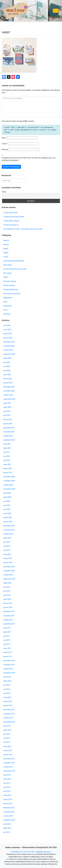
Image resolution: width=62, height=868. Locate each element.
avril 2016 (7, 693)
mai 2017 (7, 640)
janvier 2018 (8, 607)
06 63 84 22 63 (17, 852)
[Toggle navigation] (56, 11)
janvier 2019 (8, 563)
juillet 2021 (7, 448)
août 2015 (7, 726)
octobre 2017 (8, 620)
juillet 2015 (7, 730)
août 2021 (7, 444)
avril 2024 (7, 325)
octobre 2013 (8, 816)
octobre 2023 (8, 350)
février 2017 (8, 652)
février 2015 (8, 751)
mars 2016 (7, 697)
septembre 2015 (9, 722)
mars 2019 (7, 554)
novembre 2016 (9, 665)
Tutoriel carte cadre (10, 213)
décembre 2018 (9, 567)
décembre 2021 (9, 428)
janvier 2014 (8, 804)
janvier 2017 (8, 656)
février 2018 (8, 603)
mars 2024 (7, 330)
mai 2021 (7, 456)
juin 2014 (7, 783)
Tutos (5, 310)
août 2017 (7, 628)
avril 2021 (7, 460)
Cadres (6, 253)
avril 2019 (7, 550)
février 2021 (8, 468)
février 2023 (8, 379)
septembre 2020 (9, 489)
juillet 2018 (7, 583)
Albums (6, 240)
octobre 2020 (8, 485)
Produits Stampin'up (11, 289)
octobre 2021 (8, 436)
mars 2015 (7, 746)
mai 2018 (7, 591)
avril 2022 (7, 415)
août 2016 (7, 677)
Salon (5, 302)
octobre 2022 (8, 395)
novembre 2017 (9, 616)
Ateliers (6, 245)
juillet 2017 (7, 632)
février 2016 (8, 701)
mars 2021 (7, 464)
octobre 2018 (8, 575)
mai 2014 (7, 787)
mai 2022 (7, 411)
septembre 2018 (9, 579)
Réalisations (8, 298)
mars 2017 (7, 648)
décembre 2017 (9, 611)
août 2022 (7, 403)
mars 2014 (7, 795)
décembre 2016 (9, 661)
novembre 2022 (9, 391)
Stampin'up (7, 306)
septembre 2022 (9, 399)
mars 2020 (7, 513)
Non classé (7, 273)
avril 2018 (7, 595)
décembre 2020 (9, 477)
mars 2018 (7, 599)
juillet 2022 (7, 407)
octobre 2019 (8, 534)
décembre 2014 (9, 759)
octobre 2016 (8, 669)
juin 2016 (7, 685)
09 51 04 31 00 (29, 852)
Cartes (6, 257)
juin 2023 (7, 362)
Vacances (7, 314)
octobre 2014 (8, 767)
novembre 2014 (9, 763)
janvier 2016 (8, 706)
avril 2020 (7, 509)
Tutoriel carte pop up (11, 225)
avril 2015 (7, 742)
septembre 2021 (9, 440)
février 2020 (8, 518)
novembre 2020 (9, 481)
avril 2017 (7, 644)
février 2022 (8, 420)
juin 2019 (7, 542)
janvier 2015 (8, 755)
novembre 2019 (9, 530)
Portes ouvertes (9, 285)
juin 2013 (7, 832)
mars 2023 (7, 375)
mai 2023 (7, 366)
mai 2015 (7, 738)
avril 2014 (7, 791)
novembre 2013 (9, 812)
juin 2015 (7, 734)
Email (4, 192)
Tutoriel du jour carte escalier (14, 217)
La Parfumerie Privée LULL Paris (15, 269)
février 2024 (8, 334)
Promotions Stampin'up (12, 294)
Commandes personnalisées (14, 261)
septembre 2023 (9, 354)
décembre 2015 (9, 710)
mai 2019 (7, 546)
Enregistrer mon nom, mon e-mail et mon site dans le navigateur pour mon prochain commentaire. (29, 159)
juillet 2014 (7, 779)
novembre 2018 (9, 571)
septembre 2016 (9, 673)
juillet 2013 (7, 828)
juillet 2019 (7, 538)
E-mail (5, 144)
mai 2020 (7, 505)
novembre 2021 (9, 432)
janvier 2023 (8, 383)
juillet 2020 (7, 497)
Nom (4, 138)
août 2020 (7, 493)
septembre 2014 (9, 771)
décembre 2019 (9, 526)
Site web (5, 150)
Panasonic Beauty (10, 281)
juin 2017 (7, 636)
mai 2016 (7, 689)
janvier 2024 (8, 338)
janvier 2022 (8, 424)
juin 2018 (7, 587)
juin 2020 (7, 501)
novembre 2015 (9, 714)
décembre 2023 (9, 342)
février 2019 (8, 558)
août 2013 (7, 824)
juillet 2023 (7, 358)
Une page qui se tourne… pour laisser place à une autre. (23, 229)
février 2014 (8, 799)
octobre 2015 (8, 718)
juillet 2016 (7, 681)
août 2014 (7, 775)
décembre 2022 (9, 387)
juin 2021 (7, 452)
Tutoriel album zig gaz (11, 221)
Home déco (8, 265)
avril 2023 (7, 370)
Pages (6, 277)
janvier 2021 (8, 473)
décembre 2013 (9, 808)
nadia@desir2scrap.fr (43, 852)
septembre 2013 (9, 820)
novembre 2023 (9, 346)
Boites (6, 249)
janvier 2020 (8, 522)
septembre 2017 (9, 624)
